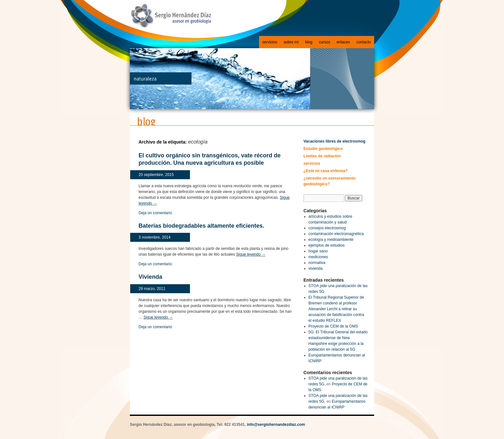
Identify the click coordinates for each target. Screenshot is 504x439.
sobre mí (291, 42)
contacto (364, 42)
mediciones (318, 257)
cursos (324, 42)
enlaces (343, 42)
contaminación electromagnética (336, 234)
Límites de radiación (322, 156)
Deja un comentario (155, 213)
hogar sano (318, 251)
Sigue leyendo (251, 254)
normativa (317, 263)
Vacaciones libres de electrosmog (334, 141)
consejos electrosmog (327, 228)
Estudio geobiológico (323, 149)
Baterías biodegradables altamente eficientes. (201, 226)
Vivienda (150, 277)
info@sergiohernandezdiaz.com (276, 425)
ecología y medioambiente (331, 240)
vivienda (316, 268)
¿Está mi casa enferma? (325, 171)
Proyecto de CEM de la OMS (333, 326)
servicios (270, 42)
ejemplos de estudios (327, 245)
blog (309, 42)
